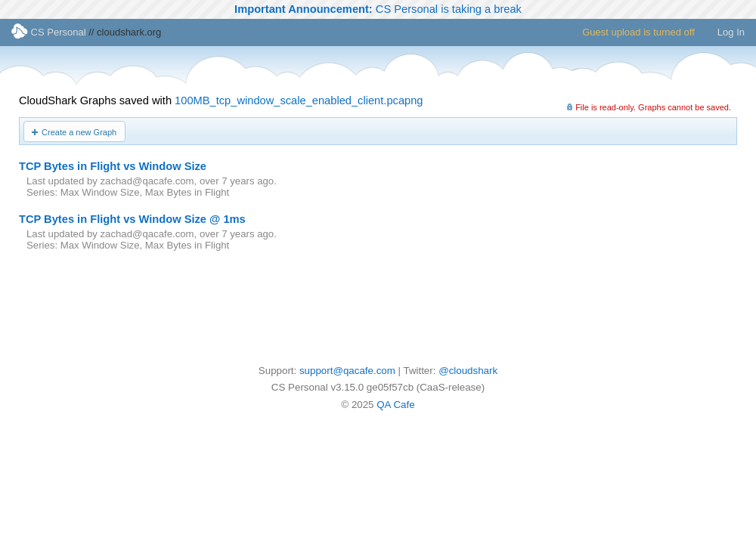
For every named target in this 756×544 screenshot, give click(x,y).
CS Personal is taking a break (378, 9)
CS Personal (49, 32)
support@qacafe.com (347, 371)
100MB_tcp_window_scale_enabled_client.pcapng (299, 100)
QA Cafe (395, 405)
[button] (74, 131)
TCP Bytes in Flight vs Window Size (113, 166)
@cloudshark (468, 371)
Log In (731, 32)
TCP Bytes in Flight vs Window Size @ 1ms (132, 219)
